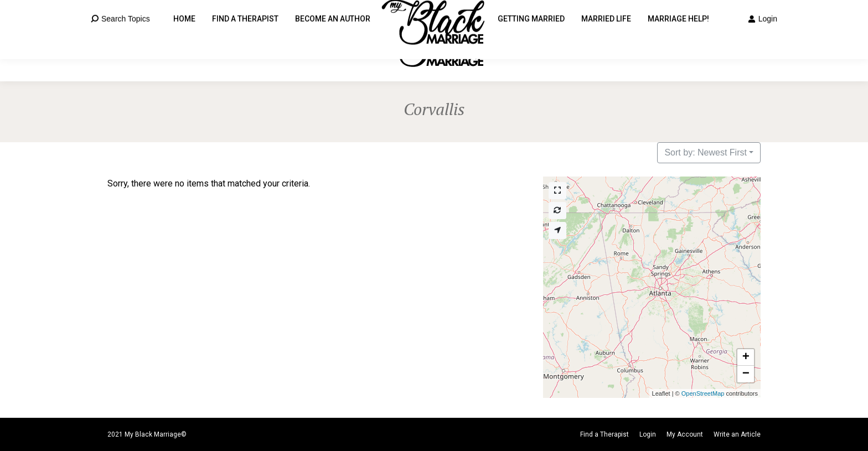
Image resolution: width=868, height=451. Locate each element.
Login (763, 41)
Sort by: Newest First (705, 152)
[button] (746, 357)
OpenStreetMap (703, 393)
